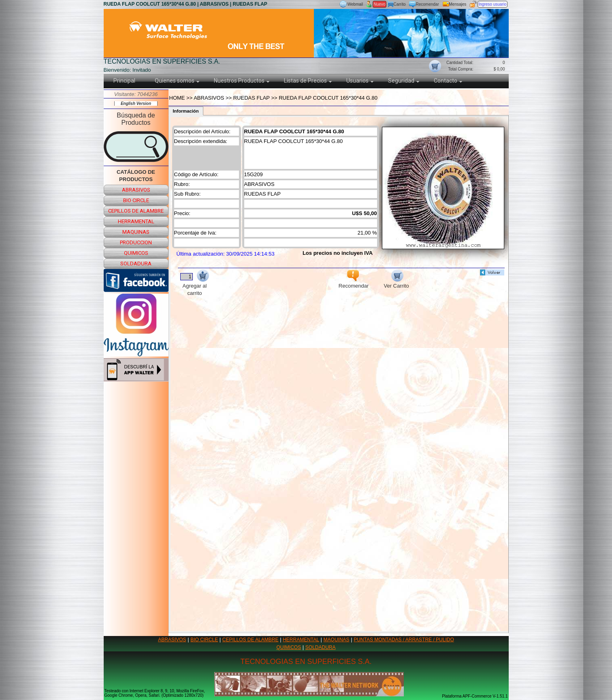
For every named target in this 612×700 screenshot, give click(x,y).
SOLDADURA (321, 647)
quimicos (136, 253)
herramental (136, 221)
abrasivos (136, 190)
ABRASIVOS (172, 640)
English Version (136, 104)
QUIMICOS (289, 647)
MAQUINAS (337, 640)
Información (186, 111)
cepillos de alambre (136, 211)
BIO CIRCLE (204, 640)
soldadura (136, 264)
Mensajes (458, 4)
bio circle (136, 200)
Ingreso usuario (493, 4)
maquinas (136, 232)
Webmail (355, 4)
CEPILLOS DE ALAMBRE (251, 640)
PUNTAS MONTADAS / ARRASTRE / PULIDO (404, 640)
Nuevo (380, 4)
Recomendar (428, 4)
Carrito (400, 4)
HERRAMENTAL (301, 640)
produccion (136, 242)
